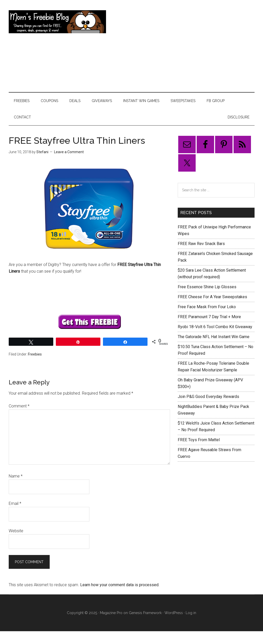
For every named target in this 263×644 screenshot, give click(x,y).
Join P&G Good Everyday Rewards (208, 397)
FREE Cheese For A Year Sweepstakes (212, 297)
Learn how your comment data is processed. (120, 585)
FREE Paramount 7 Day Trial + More (209, 317)
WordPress (174, 613)
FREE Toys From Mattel (199, 440)
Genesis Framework (145, 613)
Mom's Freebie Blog (57, 22)
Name (16, 476)
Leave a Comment (69, 152)
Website (16, 531)
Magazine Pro (111, 613)
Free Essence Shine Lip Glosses (207, 287)
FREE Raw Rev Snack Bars (201, 244)
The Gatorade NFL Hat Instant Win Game (214, 337)
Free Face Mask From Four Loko (207, 307)
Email (15, 503)
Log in (191, 613)
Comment (19, 406)
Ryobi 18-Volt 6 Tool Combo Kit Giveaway (215, 327)
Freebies (35, 354)
